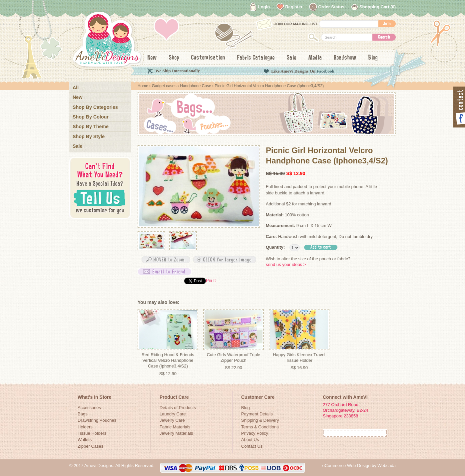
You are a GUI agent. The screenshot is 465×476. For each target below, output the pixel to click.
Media (315, 58)
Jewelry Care (172, 420)
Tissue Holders (92, 433)
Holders (85, 427)
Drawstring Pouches (97, 420)
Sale (292, 58)
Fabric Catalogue (256, 58)
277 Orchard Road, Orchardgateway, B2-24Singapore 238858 (345, 410)
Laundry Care (173, 414)
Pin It (211, 280)
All (76, 88)
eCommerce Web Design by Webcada (359, 466)
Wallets (85, 440)
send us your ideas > (286, 264)
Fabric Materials (175, 427)
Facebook (325, 71)
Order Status (331, 7)
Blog (373, 58)
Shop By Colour (91, 117)
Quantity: (275, 247)
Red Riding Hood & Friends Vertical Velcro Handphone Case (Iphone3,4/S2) (168, 360)
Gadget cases (164, 86)
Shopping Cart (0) (378, 7)
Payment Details (257, 414)
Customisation (208, 58)
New (152, 58)
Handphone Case (195, 86)
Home (143, 86)
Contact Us (252, 446)
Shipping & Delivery (260, 420)
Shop (174, 58)
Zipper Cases (90, 446)
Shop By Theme (91, 126)
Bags (83, 414)
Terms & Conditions (260, 427)
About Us (250, 440)
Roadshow (345, 58)
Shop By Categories (95, 107)
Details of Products (178, 408)
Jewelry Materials (176, 433)
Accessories (89, 408)
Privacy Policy (255, 433)
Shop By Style (89, 136)
